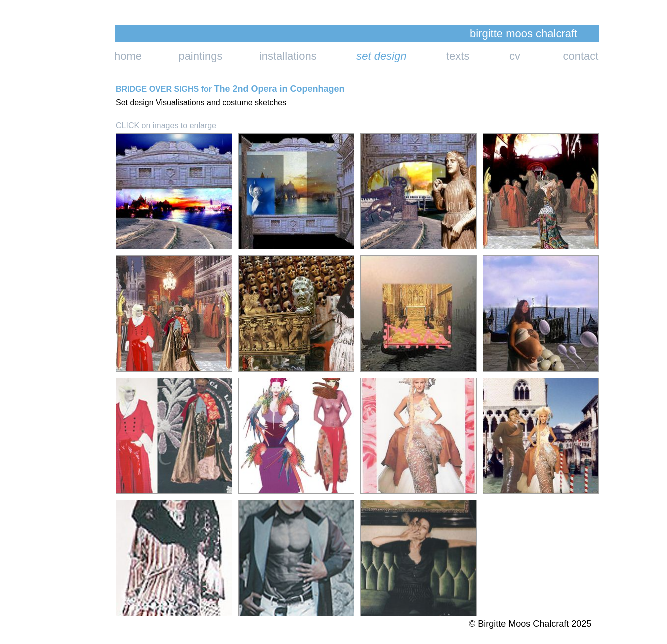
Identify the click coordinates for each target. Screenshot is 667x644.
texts (440, 56)
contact (560, 56)
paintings (182, 56)
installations (289, 56)
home (128, 56)
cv (497, 56)
